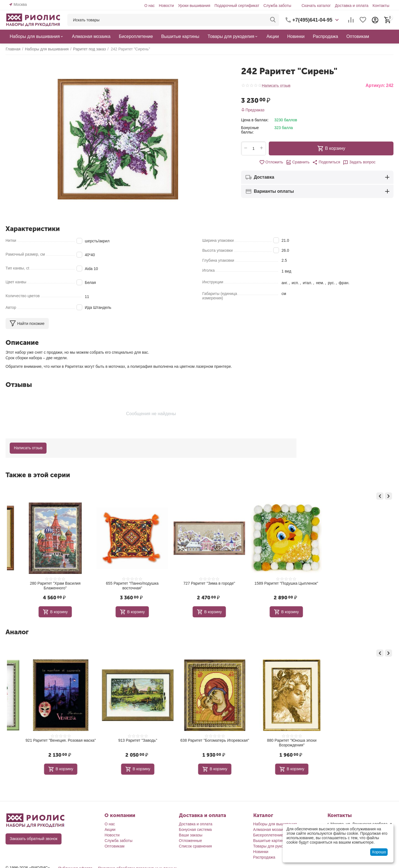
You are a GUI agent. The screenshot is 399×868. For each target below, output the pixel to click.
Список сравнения (195, 846)
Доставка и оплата (352, 6)
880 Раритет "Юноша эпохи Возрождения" (354, 743)
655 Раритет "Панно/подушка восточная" (199, 586)
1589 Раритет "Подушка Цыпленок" (354, 583)
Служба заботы (277, 6)
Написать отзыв (276, 86)
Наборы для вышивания (275, 824)
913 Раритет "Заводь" (199, 740)
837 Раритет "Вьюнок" (45, 740)
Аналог (17, 632)
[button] (326, 162)
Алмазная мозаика (270, 830)
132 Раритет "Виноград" (46, 583)
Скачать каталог (316, 6)
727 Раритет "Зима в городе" (277, 583)
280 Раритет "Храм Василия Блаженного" (122, 586)
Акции (110, 830)
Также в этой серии (38, 475)
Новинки (261, 852)
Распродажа (264, 857)
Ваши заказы (191, 835)
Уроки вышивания (194, 6)
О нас (149, 6)
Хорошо (379, 852)
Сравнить (298, 162)
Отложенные (190, 841)
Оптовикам (114, 846)
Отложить (271, 162)
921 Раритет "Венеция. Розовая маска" (123, 740)
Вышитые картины (270, 841)
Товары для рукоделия (274, 846)
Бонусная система (195, 830)
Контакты (381, 6)
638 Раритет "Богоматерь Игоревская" (276, 740)
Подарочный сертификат (237, 6)
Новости (166, 6)
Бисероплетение (268, 835)
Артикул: (375, 85)
